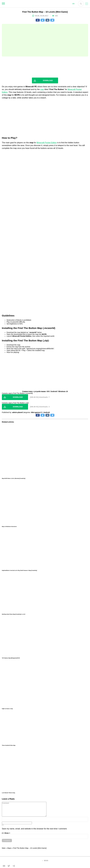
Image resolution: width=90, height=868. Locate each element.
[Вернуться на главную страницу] (21, 861)
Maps (9, 848)
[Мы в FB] (4, 866)
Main (4, 848)
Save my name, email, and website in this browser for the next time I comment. (34, 829)
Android (47, 412)
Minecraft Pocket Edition (47, 143)
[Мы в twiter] (9, 866)
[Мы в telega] (14, 866)
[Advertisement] (45, 40)
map (42, 89)
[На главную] (38, 4)
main (46, 861)
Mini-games (36, 412)
